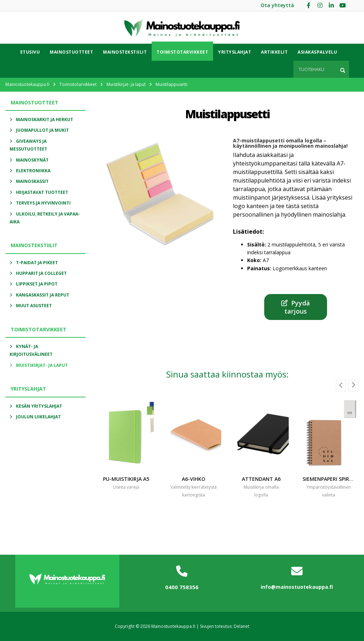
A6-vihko (194, 479)
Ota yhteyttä (277, 5)
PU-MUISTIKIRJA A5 (126, 479)
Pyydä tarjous (296, 307)
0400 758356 (182, 587)
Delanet (241, 626)
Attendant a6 (261, 479)
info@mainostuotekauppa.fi (297, 587)
